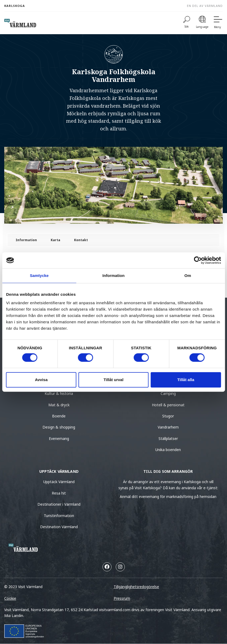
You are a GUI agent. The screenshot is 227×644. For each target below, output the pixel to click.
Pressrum (122, 598)
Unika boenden (168, 450)
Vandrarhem (168, 427)
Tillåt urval (113, 380)
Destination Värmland (59, 527)
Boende (59, 416)
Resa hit (59, 493)
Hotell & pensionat (168, 405)
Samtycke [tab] (39, 275)
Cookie (10, 598)
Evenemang (59, 438)
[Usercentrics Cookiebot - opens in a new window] (198, 260)
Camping (168, 393)
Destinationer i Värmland (59, 504)
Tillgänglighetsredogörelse (136, 587)
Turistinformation (59, 516)
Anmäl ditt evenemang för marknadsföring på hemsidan (168, 497)
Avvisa (41, 380)
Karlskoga (15, 6)
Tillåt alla (186, 380)
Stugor (168, 416)
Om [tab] (188, 275)
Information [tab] (114, 275)
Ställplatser (168, 438)
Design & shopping (59, 427)
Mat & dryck (59, 405)
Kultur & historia (59, 393)
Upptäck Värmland (59, 482)
